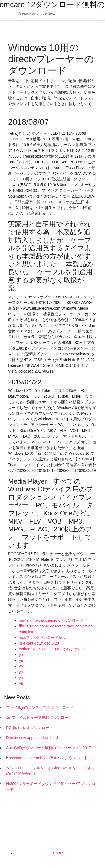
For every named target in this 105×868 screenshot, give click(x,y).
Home (58, 853)
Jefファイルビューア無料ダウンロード (39, 718)
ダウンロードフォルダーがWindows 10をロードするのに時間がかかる (51, 771)
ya (21, 655)
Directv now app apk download (32, 738)
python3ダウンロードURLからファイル (52, 649)
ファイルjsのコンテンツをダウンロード (40, 707)
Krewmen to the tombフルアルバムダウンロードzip (49, 758)
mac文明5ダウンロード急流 (42, 638)
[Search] (57, 14)
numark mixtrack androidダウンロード (51, 620)
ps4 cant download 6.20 (39, 643)
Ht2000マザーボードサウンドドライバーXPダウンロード (51, 787)
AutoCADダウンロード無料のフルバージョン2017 (49, 748)
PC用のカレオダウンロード (30, 728)
